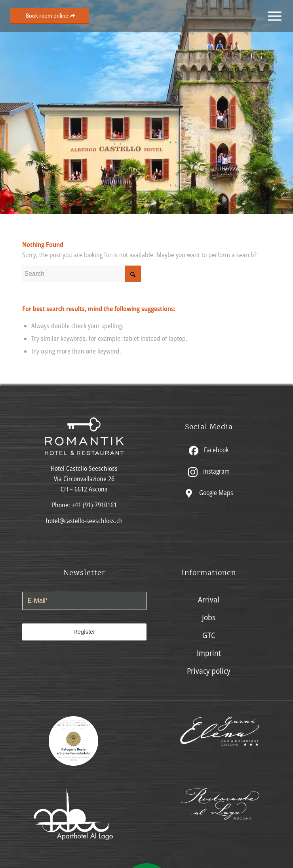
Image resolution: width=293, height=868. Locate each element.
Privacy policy (209, 671)
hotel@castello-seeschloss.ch (84, 521)
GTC (209, 635)
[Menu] (272, 16)
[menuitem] (272, 16)
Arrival (209, 599)
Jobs (209, 617)
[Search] (82, 274)
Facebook (209, 450)
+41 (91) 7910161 (94, 505)
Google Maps (209, 493)
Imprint (209, 653)
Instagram (209, 471)
